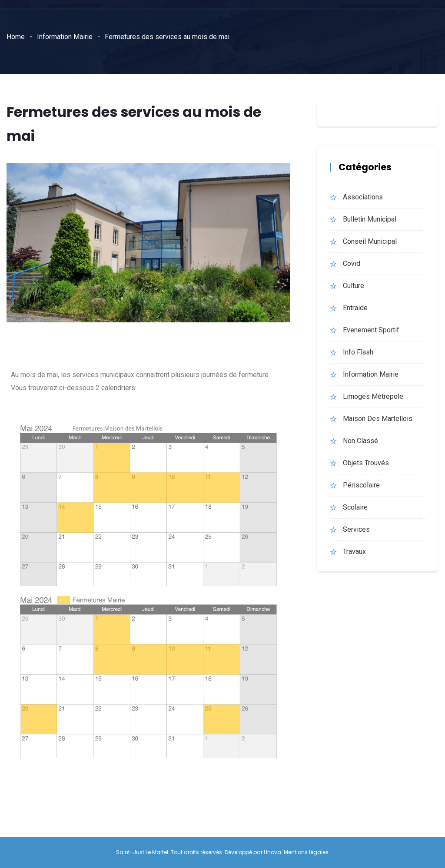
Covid (352, 263)
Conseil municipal (370, 241)
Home (16, 37)
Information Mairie (65, 37)
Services (356, 529)
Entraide (355, 308)
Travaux (354, 552)
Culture (354, 286)
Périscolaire (361, 485)
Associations (363, 197)
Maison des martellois (378, 419)
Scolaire (355, 507)
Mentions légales (306, 852)
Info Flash (358, 352)
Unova (272, 852)
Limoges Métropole (373, 396)
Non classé (360, 441)
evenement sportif (371, 330)
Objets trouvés (366, 463)
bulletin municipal (370, 219)
